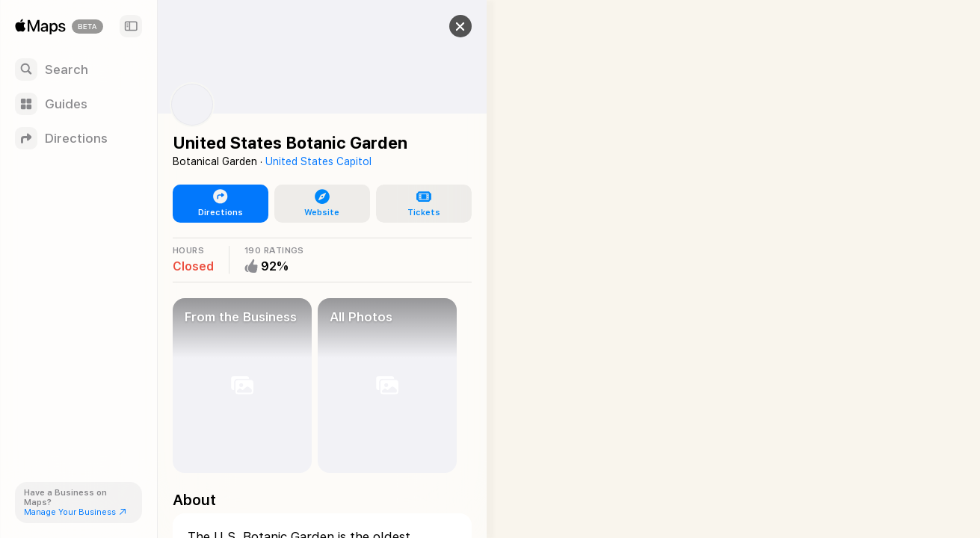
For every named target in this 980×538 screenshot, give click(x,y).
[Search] (78, 69)
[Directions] (78, 138)
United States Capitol (318, 161)
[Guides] (78, 104)
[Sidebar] (131, 26)
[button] (446, 26)
